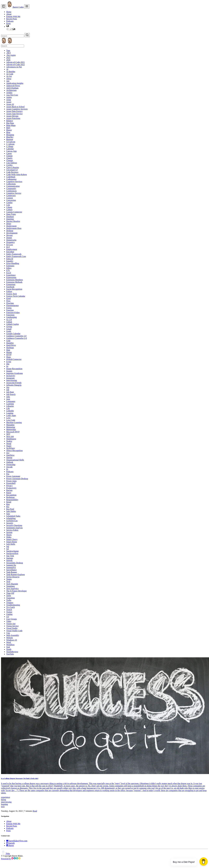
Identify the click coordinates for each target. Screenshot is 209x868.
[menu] (27, 6)
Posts (8, 23)
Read (35, 811)
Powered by (11, 859)
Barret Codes (15, 7)
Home (9, 12)
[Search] (13, 36)
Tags (8, 50)
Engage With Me (13, 16)
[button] (8, 27)
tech (3, 807)
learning (4, 804)
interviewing (6, 802)
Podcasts (10, 21)
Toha (5, 854)
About (9, 14)
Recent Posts (12, 19)
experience (6, 797)
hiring (4, 800)
